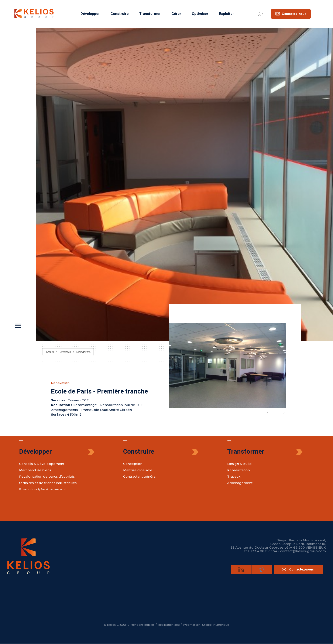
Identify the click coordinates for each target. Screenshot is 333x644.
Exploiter (226, 14)
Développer (90, 14)
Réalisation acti (169, 625)
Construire (120, 14)
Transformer (150, 14)
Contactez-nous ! (299, 569)
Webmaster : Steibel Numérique (206, 625)
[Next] (281, 413)
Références (65, 352)
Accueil (50, 352)
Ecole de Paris (83, 352)
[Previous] (271, 413)
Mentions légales (143, 625)
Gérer (176, 14)
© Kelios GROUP (116, 625)
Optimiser (200, 14)
